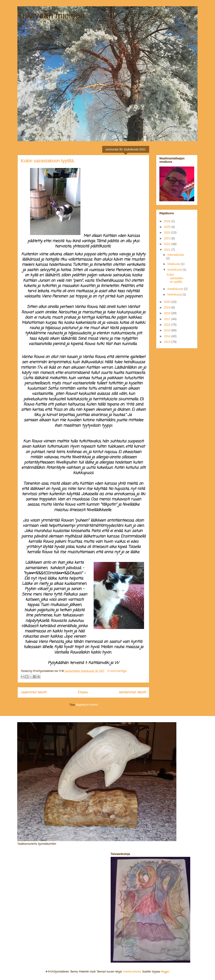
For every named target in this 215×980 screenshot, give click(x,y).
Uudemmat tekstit (34, 692)
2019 (168, 307)
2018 (168, 313)
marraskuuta (176, 255)
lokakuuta (174, 264)
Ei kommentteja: (117, 671)
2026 (168, 221)
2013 (168, 342)
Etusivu (83, 692)
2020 (168, 302)
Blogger (165, 972)
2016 (168, 325)
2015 (168, 330)
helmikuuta (175, 294)
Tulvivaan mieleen (51, 15)
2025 (168, 227)
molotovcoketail (132, 972)
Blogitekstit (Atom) (87, 705)
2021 (168, 250)
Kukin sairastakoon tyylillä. (48, 161)
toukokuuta (175, 270)
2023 (168, 238)
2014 (168, 336)
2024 (168, 232)
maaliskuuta (176, 289)
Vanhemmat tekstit (132, 692)
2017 (168, 319)
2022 (168, 244)
